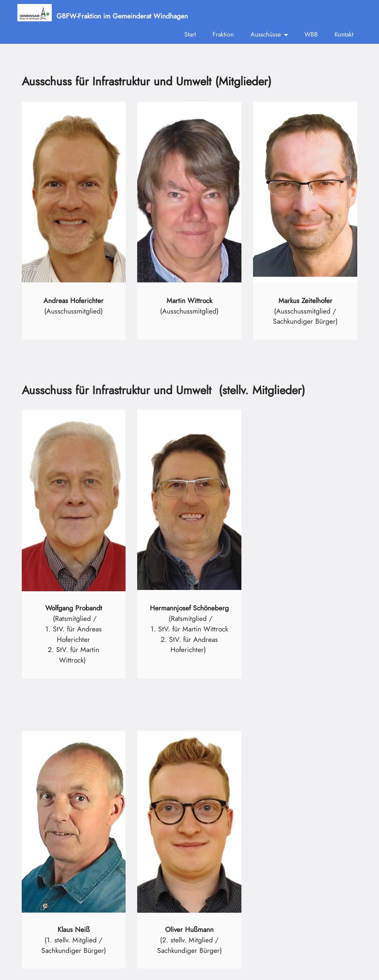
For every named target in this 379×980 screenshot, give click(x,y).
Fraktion (223, 34)
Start (190, 34)
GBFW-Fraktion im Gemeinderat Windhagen (122, 15)
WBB (311, 34)
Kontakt (344, 34)
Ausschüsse (266, 34)
